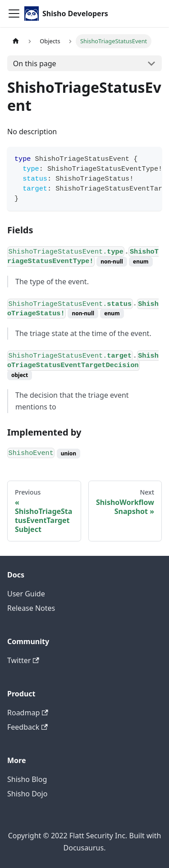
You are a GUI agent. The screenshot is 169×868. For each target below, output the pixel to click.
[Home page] (16, 41)
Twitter (23, 660)
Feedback (27, 727)
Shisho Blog (27, 779)
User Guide (26, 594)
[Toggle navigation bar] (14, 14)
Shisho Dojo (27, 794)
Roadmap (28, 713)
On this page (35, 64)
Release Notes (31, 608)
